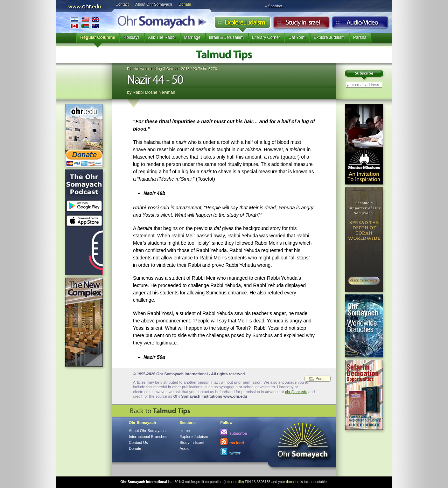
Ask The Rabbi (162, 37)
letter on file (234, 482)
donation (293, 482)
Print (319, 378)
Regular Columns (98, 37)
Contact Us (138, 442)
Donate (185, 4)
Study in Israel (301, 24)
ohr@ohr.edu (296, 392)
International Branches (85, 23)
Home (185, 431)
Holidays (132, 37)
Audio (360, 24)
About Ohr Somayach (154, 4)
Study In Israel (192, 442)
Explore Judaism (242, 24)
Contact (122, 4)
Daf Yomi (297, 37)
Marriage (192, 37)
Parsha (360, 37)
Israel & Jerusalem (226, 37)
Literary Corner (266, 37)
